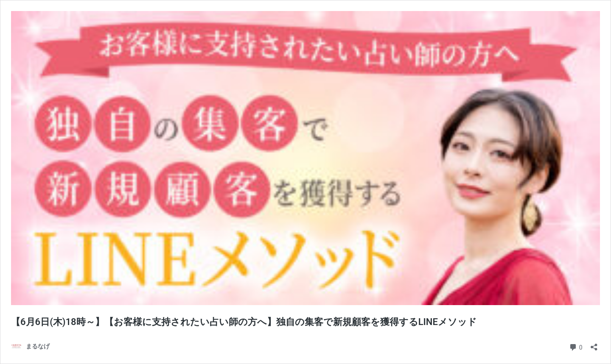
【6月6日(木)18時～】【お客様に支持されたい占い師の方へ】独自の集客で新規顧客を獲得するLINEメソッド (244, 322)
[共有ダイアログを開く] (594, 344)
